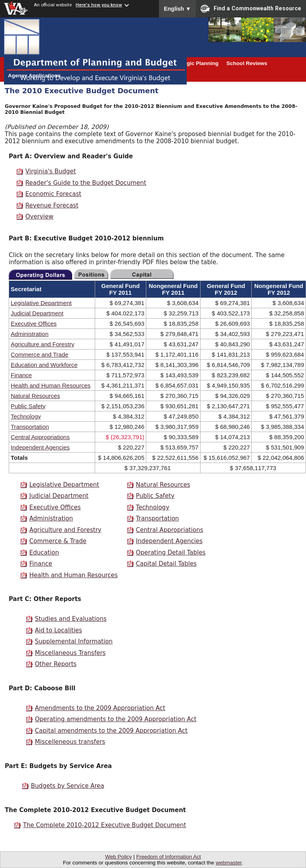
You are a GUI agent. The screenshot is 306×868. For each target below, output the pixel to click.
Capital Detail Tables (166, 564)
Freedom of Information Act (169, 857)
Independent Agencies (40, 447)
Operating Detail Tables (171, 553)
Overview (39, 217)
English (177, 9)
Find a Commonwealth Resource (251, 9)
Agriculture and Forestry (42, 344)
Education (44, 553)
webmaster (229, 863)
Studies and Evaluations (71, 619)
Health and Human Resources (51, 385)
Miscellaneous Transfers (70, 653)
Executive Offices (34, 324)
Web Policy (118, 857)
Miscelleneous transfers (70, 742)
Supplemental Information (74, 641)
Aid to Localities (58, 630)
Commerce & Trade (58, 541)
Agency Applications (34, 76)
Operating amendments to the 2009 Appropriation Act (116, 719)
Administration (30, 334)
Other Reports (56, 664)
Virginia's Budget (51, 171)
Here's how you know (99, 5)
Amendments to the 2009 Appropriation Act (100, 708)
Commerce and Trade (39, 354)
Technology (26, 416)
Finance (21, 375)
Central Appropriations (40, 437)
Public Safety (28, 406)
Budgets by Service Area (68, 786)
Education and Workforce (44, 365)
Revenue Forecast (52, 205)
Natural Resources (35, 396)
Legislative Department (41, 303)
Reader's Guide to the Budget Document (86, 183)
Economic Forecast (53, 194)
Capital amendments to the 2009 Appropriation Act (111, 731)
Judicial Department (37, 313)
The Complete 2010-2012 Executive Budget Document (104, 825)
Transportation (30, 427)
